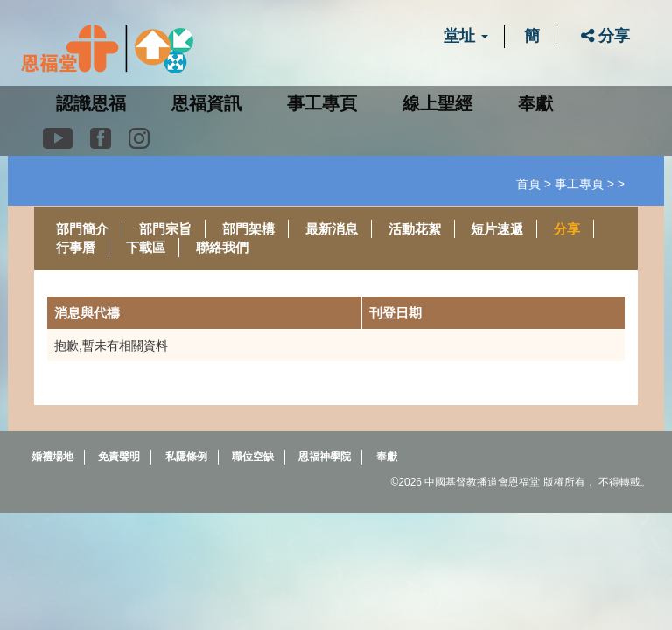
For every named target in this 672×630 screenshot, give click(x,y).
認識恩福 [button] (91, 103)
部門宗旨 (165, 229)
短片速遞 (497, 229)
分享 (605, 36)
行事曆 (76, 247)
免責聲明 (119, 457)
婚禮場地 (52, 457)
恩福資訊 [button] (206, 103)
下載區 (146, 247)
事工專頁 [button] (322, 103)
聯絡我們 (222, 247)
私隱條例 (186, 457)
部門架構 (248, 229)
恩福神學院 (325, 457)
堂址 (466, 36)
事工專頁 (579, 184)
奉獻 (535, 103)
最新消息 (332, 229)
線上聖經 (437, 103)
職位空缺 (253, 457)
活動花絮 (415, 229)
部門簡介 (82, 229)
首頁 (528, 184)
